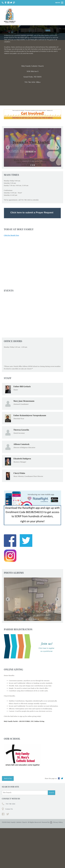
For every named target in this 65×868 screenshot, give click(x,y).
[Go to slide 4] (32, 659)
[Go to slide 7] (37, 659)
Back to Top (8, 818)
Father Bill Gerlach (22, 393)
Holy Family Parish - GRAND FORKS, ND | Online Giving (24, 761)
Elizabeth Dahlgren (22, 465)
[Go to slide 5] (33, 659)
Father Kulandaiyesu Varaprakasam (30, 421)
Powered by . (47, 862)
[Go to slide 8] (39, 659)
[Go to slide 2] (32, 171)
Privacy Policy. (58, 862)
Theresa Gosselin (21, 436)
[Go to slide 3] (34, 171)
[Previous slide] (8, 150)
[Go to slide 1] (31, 171)
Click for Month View (11, 241)
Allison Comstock (21, 450)
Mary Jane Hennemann (24, 407)
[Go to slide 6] (35, 659)
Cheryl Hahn (19, 479)
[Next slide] (57, 150)
